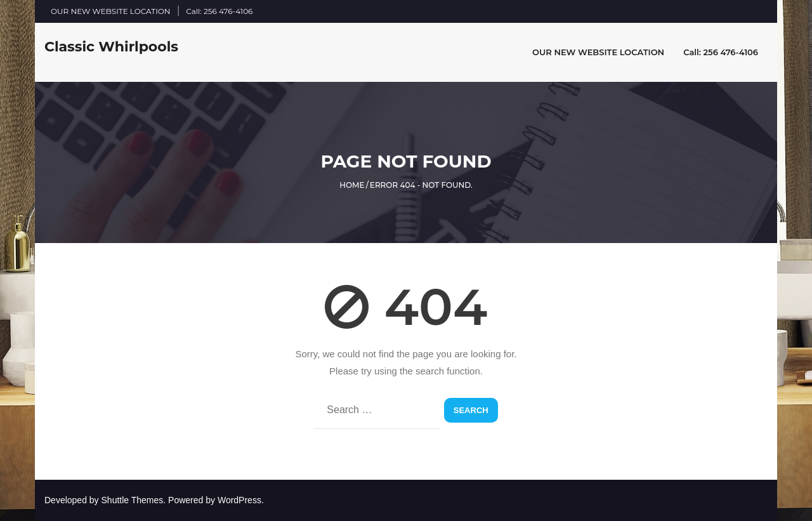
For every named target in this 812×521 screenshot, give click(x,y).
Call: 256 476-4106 (219, 11)
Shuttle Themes (133, 500)
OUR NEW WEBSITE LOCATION (111, 11)
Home (352, 185)
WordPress (239, 500)
